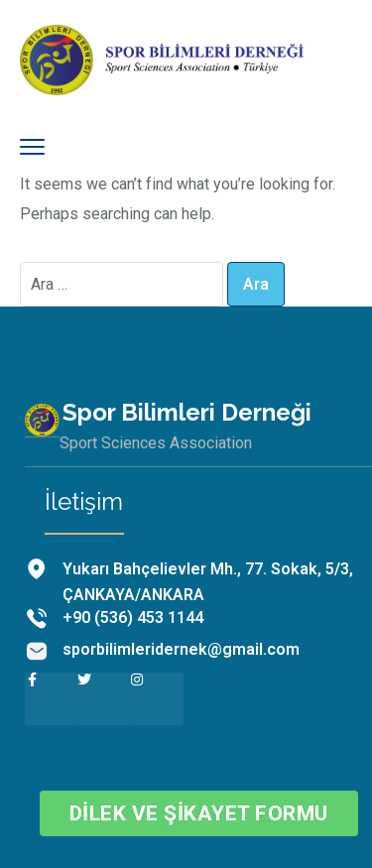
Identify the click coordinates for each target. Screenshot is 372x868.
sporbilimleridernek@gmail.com (181, 649)
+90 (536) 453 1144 (133, 618)
